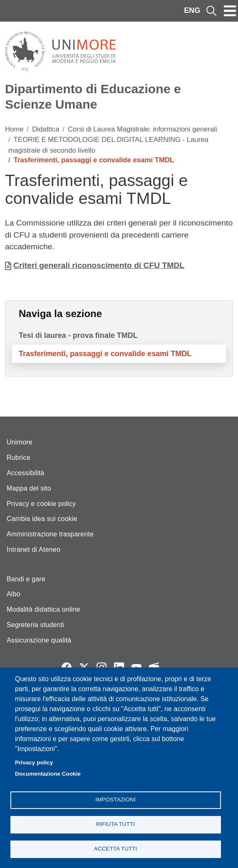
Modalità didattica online (43, 609)
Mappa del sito (29, 488)
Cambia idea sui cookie (42, 519)
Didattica (46, 129)
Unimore (20, 442)
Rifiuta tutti (115, 824)
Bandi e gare (26, 579)
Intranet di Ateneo (33, 549)
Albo (14, 594)
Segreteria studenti (35, 625)
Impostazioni (115, 800)
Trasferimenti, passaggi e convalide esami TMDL (105, 354)
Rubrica (19, 458)
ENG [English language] (192, 10)
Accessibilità (26, 473)
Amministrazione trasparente (50, 534)
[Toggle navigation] (230, 11)
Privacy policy (34, 763)
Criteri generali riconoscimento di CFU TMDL (99, 265)
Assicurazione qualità (39, 640)
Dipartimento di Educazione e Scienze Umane (93, 97)
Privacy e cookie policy (41, 504)
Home (14, 129)
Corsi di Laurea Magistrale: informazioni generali (143, 129)
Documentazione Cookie (48, 774)
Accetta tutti (116, 849)
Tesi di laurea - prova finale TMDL (78, 335)
